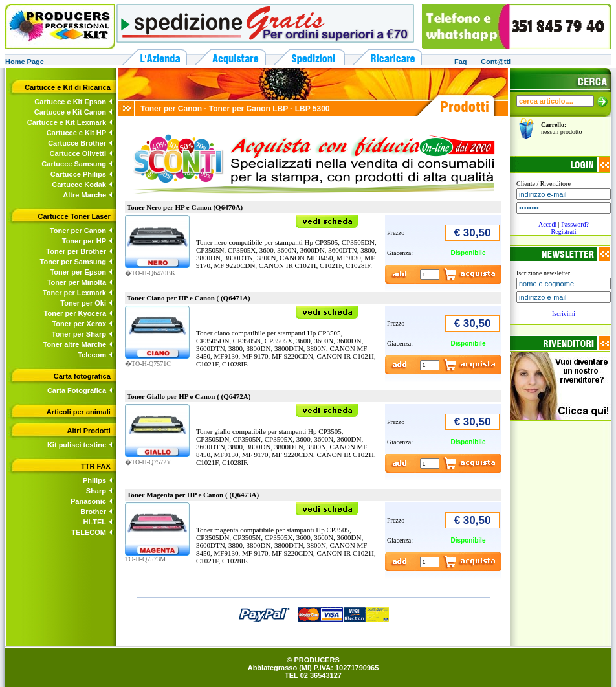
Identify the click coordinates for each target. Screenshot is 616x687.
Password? (575, 224)
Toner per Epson (78, 272)
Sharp (96, 491)
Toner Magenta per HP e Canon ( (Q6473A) (193, 495)
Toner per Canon (78, 231)
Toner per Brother (76, 251)
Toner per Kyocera (75, 313)
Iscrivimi (564, 314)
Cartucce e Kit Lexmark (67, 122)
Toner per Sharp (79, 334)
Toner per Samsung (73, 262)
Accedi (547, 224)
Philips (94, 480)
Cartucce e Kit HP (76, 133)
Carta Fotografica (77, 390)
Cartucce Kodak (79, 185)
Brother (93, 512)
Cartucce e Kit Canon (70, 112)
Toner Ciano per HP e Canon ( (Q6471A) (189, 298)
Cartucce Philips (78, 174)
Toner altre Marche (74, 344)
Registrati (564, 231)
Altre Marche (84, 195)
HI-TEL (95, 522)
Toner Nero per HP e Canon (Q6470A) (185, 207)
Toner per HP (84, 241)
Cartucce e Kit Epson (70, 102)
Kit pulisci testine (77, 445)
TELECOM (89, 532)
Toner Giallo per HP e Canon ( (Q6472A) (189, 396)
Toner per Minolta (77, 282)
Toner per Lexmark (74, 293)
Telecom (92, 355)
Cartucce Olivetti (78, 153)
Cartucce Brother (77, 143)
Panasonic (88, 501)
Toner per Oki (83, 303)
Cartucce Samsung (74, 164)
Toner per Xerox (79, 324)
